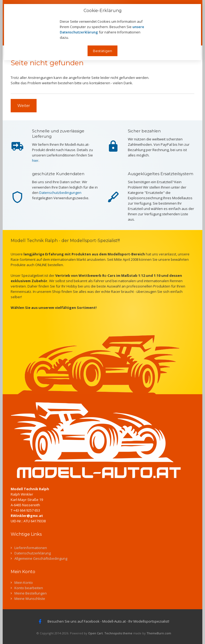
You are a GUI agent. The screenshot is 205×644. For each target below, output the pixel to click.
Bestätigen (102, 51)
